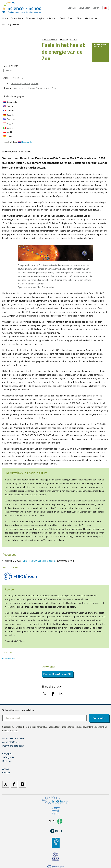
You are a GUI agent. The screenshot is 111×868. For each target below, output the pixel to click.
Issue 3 (74, 40)
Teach (62, 18)
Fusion (32, 88)
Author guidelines (11, 24)
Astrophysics (21, 88)
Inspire (40, 18)
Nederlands (10, 102)
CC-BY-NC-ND (9, 658)
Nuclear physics (44, 88)
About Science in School (14, 738)
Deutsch (9, 115)
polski (8, 132)
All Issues (30, 18)
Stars (55, 88)
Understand (52, 18)
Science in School (49, 40)
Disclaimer (7, 761)
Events (71, 18)
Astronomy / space (20, 83)
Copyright (7, 754)
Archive (6, 769)
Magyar (8, 123)
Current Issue (17, 18)
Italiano (8, 128)
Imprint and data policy (13, 746)
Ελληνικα (9, 119)
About (80, 18)
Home (5, 18)
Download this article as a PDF (57, 674)
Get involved (91, 18)
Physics (35, 83)
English (8, 106)
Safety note (8, 757)
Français (9, 111)
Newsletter (84, 8)
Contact (72, 8)
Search (96, 8)
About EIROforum (11, 742)
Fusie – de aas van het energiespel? (39, 561)
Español (8, 136)
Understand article (100, 45)
